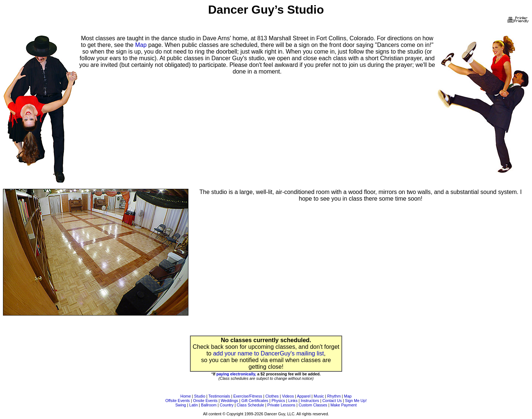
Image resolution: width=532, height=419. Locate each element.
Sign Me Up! (356, 401)
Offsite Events (178, 401)
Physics (278, 401)
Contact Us (332, 401)
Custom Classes (313, 405)
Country (227, 405)
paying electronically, (236, 374)
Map (141, 45)
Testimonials (219, 396)
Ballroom (209, 405)
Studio (199, 396)
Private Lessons (282, 405)
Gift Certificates (255, 401)
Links (293, 401)
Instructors (310, 401)
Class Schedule (250, 405)
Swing (181, 405)
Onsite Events (205, 401)
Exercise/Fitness (248, 396)
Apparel (304, 396)
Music (319, 396)
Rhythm (334, 396)
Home (185, 396)
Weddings (229, 401)
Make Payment (343, 405)
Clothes (272, 396)
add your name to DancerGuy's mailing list (269, 353)
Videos (288, 396)
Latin (193, 405)
